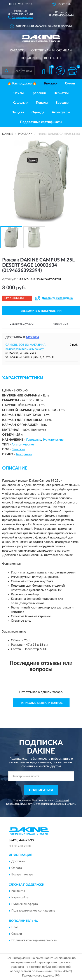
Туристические (53, 440)
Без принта (24, 454)
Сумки (70, 83)
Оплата (17, 868)
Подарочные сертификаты (41, 122)
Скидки (17, 934)
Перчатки (61, 93)
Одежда (38, 112)
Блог (15, 927)
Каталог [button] (17, 51)
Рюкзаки (51, 83)
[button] (20, 17)
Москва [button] (33, 337)
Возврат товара (22, 875)
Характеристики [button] (22, 324)
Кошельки (20, 103)
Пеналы (42, 103)
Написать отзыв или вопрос (41, 703)
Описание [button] (60, 324)
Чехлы (19, 93)
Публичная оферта (25, 904)
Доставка (18, 861)
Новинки (29, 58)
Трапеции (39, 93)
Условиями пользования (51, 804)
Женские (19, 449)
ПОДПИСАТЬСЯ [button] (41, 790)
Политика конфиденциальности (34, 940)
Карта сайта (20, 898)
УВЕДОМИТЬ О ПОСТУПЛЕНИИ (41, 311)
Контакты (53, 58)
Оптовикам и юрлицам (52, 51)
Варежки (63, 103)
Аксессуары (61, 112)
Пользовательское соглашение (33, 911)
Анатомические (23, 445)
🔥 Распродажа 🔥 (22, 83)
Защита (18, 112)
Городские (34, 440)
